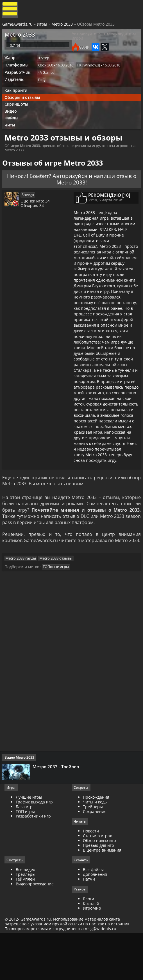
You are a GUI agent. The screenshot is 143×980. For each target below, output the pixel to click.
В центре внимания (102, 895)
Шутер (45, 64)
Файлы (13, 129)
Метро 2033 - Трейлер (57, 809)
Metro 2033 (63, 26)
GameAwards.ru (18, 26)
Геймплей (26, 924)
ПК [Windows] (91, 72)
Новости (91, 876)
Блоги (88, 944)
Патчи (89, 924)
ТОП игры (26, 856)
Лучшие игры (30, 842)
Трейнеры (93, 851)
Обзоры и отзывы (24, 107)
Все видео (27, 915)
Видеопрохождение (36, 929)
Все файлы (93, 915)
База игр (25, 851)
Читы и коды (95, 847)
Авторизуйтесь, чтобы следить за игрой (104, 39)
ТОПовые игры (58, 608)
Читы (11, 137)
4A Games (48, 80)
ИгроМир (92, 954)
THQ (43, 88)
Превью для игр (98, 890)
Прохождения (96, 842)
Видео (12, 122)
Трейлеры (27, 920)
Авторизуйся (81, 189)
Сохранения (95, 856)
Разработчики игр (34, 861)
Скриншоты (18, 114)
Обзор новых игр (99, 886)
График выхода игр (35, 847)
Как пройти (17, 99)
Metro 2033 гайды (23, 598)
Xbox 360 (47, 72)
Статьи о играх (97, 881)
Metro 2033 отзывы (59, 598)
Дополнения (95, 920)
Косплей (91, 949)
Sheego (30, 210)
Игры (43, 26)
